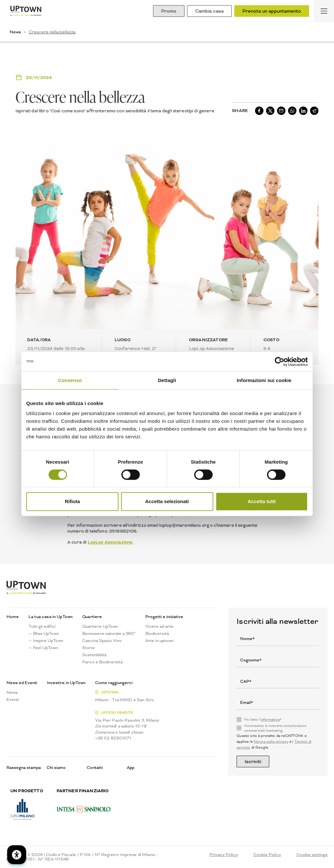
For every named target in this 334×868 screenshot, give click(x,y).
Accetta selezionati (167, 501)
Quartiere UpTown (100, 626)
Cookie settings (312, 855)
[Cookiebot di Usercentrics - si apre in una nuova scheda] (279, 362)
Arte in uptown (159, 641)
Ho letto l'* (263, 720)
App (131, 767)
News (15, 32)
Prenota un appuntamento (272, 11)
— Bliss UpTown (44, 634)
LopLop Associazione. (111, 542)
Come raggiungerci (114, 683)
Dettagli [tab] (167, 380)
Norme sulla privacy (271, 742)
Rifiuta (72, 501)
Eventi (13, 700)
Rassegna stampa (24, 767)
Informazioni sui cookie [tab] (264, 380)
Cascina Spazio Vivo (102, 641)
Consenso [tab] (70, 380)
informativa (270, 720)
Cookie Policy (267, 855)
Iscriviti (253, 761)
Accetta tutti (262, 501)
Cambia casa (209, 11)
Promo (169, 11)
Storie (89, 648)
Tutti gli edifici (42, 626)
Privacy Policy (224, 855)
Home (13, 617)
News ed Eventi (22, 683)
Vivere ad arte (159, 626)
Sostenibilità (94, 655)
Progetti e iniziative (164, 617)
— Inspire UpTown (46, 641)
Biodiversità (157, 634)
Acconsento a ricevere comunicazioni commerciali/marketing (275, 728)
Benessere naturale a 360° (109, 634)
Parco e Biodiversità (102, 662)
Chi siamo (56, 767)
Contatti (95, 767)
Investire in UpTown (66, 683)
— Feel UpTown (43, 648)
